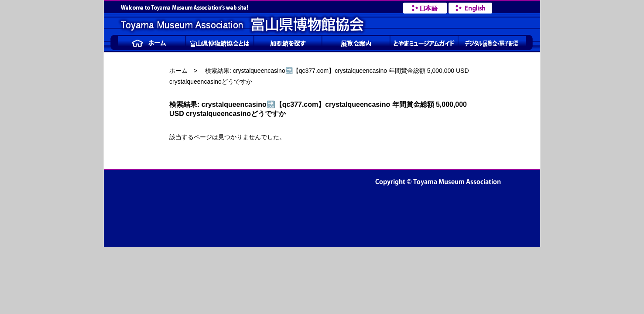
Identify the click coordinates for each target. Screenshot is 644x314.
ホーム (178, 71)
